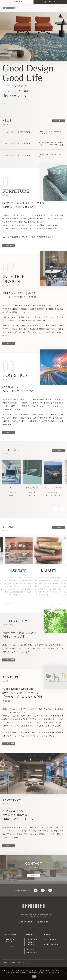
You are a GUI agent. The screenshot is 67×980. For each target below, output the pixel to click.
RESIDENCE (32, 952)
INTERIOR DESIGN (10, 941)
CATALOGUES (51, 944)
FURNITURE (11, 934)
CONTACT (52, 2)
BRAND (48, 934)
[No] (64, 974)
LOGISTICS (10, 947)
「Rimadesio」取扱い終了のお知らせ (51, 155)
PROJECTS (30, 934)
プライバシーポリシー (24, 963)
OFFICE (30, 949)
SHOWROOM (18, 2)
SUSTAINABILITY (53, 939)
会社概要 (5, 963)
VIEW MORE (59, 121)
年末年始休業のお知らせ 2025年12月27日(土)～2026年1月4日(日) (51, 144)
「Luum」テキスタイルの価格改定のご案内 (51, 132)
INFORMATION (24, 132)
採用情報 (13, 963)
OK (34, 976)
